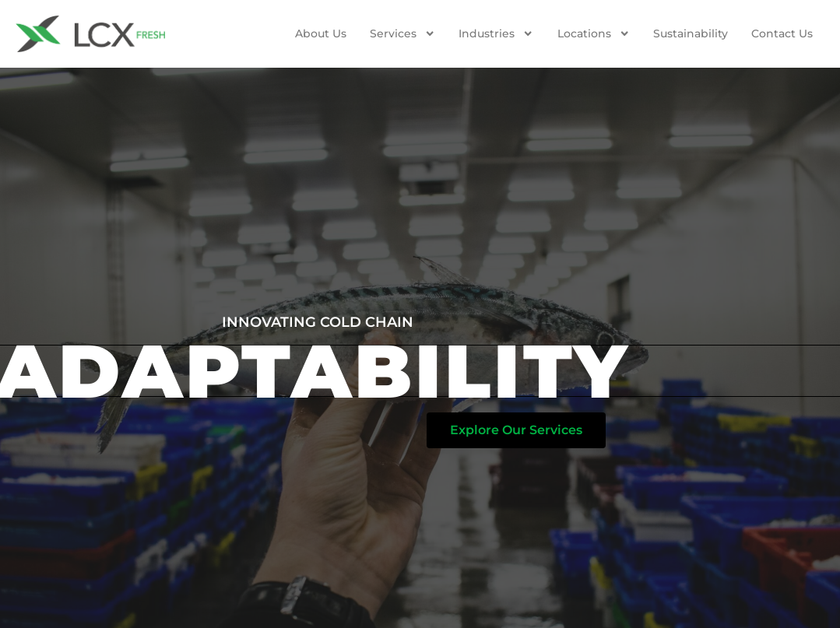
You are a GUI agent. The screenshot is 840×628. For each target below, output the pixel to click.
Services (402, 33)
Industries (496, 33)
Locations (594, 33)
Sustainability (691, 33)
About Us (321, 33)
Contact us (782, 33)
